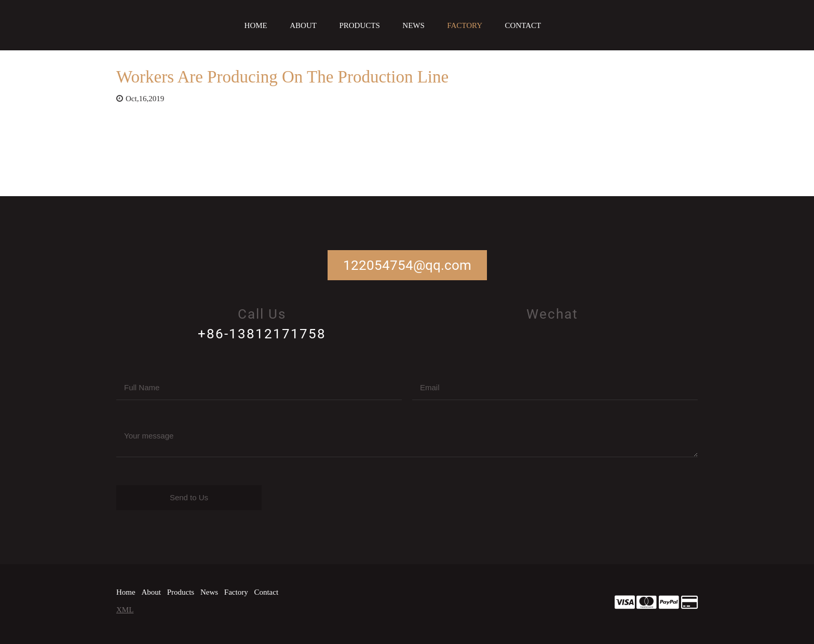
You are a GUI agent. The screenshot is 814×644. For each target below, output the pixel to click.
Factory (465, 25)
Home (256, 25)
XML (125, 610)
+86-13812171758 (262, 334)
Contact (523, 25)
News (413, 25)
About (303, 25)
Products (359, 25)
